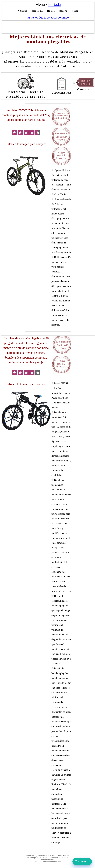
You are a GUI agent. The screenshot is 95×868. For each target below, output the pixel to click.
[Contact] (82, 861)
